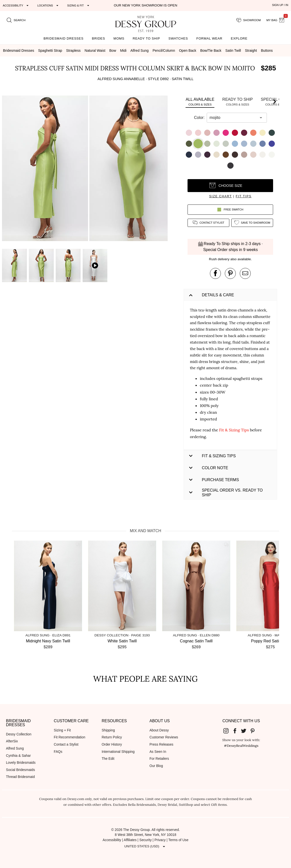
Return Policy (112, 737)
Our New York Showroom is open (145, 5)
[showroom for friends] (249, 20)
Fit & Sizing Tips (234, 430)
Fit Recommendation (69, 737)
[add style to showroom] (252, 223)
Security (145, 840)
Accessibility (112, 840)
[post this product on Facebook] (215, 273)
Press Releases (161, 744)
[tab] (200, 102)
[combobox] (233, 118)
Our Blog (156, 766)
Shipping (108, 730)
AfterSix (12, 741)
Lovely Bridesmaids (21, 763)
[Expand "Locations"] (48, 5)
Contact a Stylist (66, 744)
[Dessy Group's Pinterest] (254, 731)
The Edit (108, 759)
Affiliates (130, 840)
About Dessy (159, 730)
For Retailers (159, 759)
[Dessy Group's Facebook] (237, 731)
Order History (112, 744)
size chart (220, 196)
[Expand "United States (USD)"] (145, 847)
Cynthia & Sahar (18, 756)
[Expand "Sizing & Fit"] (79, 5)
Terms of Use (178, 840)
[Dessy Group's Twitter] (246, 731)
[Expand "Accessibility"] (16, 5)
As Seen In (158, 752)
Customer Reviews (164, 737)
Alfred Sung (15, 748)
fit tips (244, 196)
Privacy (160, 840)
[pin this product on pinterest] (230, 273)
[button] (46, 169)
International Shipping (118, 752)
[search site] (16, 20)
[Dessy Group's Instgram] (228, 731)
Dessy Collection (19, 734)
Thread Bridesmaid (20, 777)
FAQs (58, 752)
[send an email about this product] (245, 273)
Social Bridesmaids (21, 770)
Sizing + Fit (62, 730)
